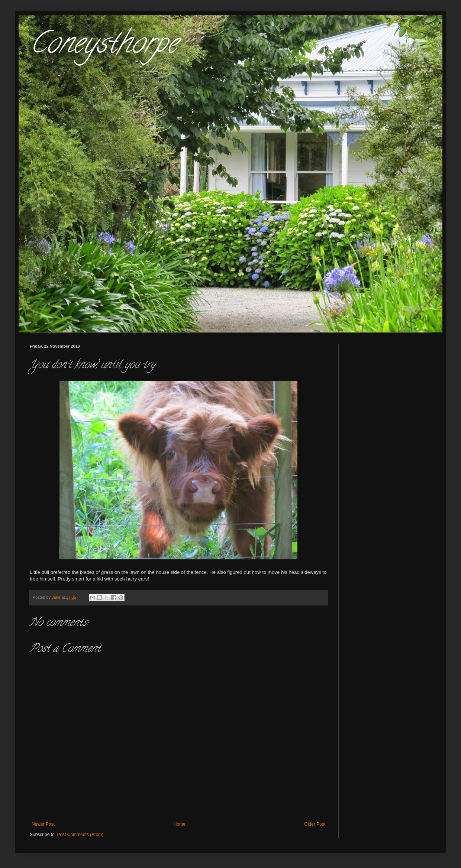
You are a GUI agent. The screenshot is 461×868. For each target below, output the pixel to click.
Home (180, 824)
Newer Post (43, 824)
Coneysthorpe (104, 46)
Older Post (315, 824)
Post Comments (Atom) (80, 835)
